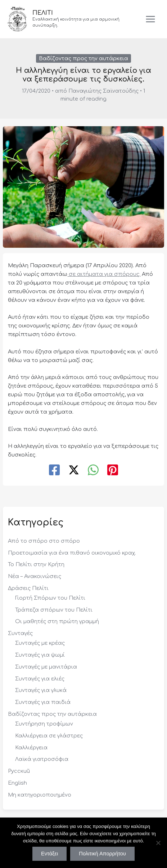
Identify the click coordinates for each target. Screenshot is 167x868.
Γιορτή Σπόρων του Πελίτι (50, 598)
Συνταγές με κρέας (40, 643)
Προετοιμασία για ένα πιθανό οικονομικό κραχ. (72, 553)
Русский (19, 771)
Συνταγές (20, 633)
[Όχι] (158, 843)
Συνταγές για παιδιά (43, 702)
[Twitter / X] (74, 470)
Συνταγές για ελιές (40, 679)
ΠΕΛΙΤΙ (43, 13)
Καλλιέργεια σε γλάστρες (49, 736)
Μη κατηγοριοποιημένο (40, 795)
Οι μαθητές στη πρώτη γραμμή (57, 621)
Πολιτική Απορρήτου (102, 854)
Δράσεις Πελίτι (28, 588)
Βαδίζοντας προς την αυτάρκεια (83, 58)
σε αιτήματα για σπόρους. (104, 274)
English (17, 783)
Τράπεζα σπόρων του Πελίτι (54, 610)
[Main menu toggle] (150, 19)
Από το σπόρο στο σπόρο (44, 541)
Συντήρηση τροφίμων (44, 724)
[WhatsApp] (93, 470)
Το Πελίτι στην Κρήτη (36, 564)
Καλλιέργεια (31, 748)
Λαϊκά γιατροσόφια (42, 759)
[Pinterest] (113, 470)
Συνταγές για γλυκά (41, 690)
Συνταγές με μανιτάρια (46, 667)
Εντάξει (49, 854)
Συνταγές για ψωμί (40, 655)
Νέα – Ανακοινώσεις (35, 576)
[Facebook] (54, 470)
